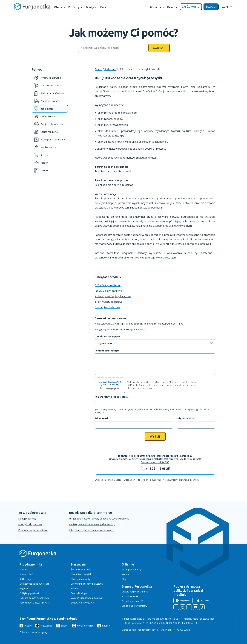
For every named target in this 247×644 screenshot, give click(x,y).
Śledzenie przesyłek (81, 570)
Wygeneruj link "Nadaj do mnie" (87, 598)
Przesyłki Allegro (79, 593)
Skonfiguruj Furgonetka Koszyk (87, 584)
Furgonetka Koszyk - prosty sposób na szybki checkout (99, 519)
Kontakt (24, 570)
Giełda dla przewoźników (134, 606)
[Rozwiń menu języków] (226, 7)
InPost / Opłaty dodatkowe (108, 302)
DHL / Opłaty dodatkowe (107, 307)
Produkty (74, 7)
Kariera (125, 574)
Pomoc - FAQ (26, 574)
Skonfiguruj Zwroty (81, 579)
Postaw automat (130, 596)
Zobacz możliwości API (83, 603)
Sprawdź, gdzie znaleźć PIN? (155, 462)
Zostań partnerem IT (132, 601)
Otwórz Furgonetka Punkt (135, 592)
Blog (124, 579)
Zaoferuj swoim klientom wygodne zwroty (92, 524)
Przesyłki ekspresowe (30, 524)
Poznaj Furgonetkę (131, 570)
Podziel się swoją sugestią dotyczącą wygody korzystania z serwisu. (167, 480)
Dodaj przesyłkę (27, 519)
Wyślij (155, 436)
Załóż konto (191, 7)
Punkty (90, 7)
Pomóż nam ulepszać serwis (34, 603)
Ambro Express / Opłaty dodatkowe (113, 296)
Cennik (104, 7)
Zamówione (149, 91)
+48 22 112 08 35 (158, 468)
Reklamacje (110, 69)
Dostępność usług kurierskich (34, 584)
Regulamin (25, 588)
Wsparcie (156, 7)
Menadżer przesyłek (81, 574)
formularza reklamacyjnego (120, 113)
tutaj (153, 158)
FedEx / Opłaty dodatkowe (108, 291)
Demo (171, 7)
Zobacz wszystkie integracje (34, 632)
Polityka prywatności (30, 593)
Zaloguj (211, 7)
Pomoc (98, 69)
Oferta (58, 7)
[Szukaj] (112, 48)
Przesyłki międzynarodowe (33, 530)
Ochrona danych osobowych (34, 598)
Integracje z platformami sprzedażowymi (91, 530)
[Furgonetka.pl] (32, 7)
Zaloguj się (100, 329)
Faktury (75, 588)
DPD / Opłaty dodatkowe (108, 285)
